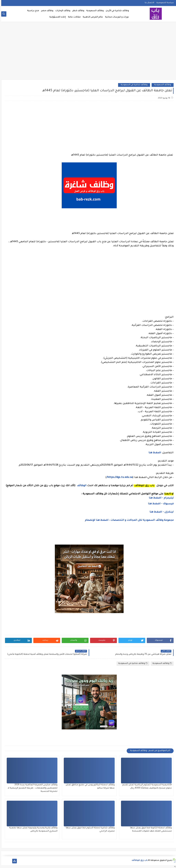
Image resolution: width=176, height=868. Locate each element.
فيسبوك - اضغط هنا (160, 504)
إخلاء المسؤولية (56, 17)
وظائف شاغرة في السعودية (133, 85)
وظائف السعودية (94, 11)
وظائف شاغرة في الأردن (116, 11)
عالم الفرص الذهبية (92, 17)
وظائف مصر (46, 11)
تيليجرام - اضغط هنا (160, 498)
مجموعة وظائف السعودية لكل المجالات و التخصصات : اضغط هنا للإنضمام (128, 520)
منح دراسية (32, 11)
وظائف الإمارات (62, 11)
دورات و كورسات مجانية (116, 17)
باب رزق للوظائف (138, 861)
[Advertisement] (88, 52)
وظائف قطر (77, 11)
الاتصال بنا (148, 3)
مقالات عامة (73, 17)
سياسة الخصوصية (164, 3)
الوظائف (80, 486)
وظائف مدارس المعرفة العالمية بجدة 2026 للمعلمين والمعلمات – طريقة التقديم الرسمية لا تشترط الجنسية (31, 788)
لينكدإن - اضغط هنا (160, 512)
